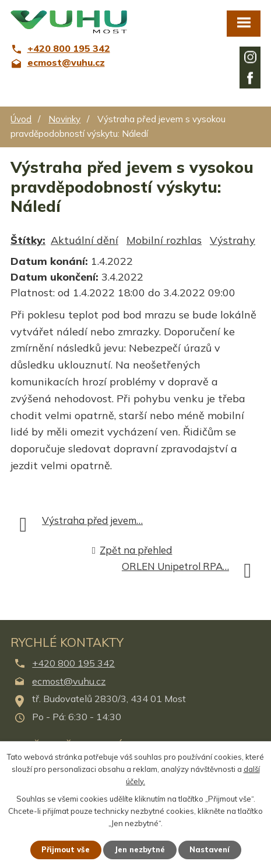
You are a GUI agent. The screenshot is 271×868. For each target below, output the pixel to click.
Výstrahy (233, 240)
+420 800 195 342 (73, 663)
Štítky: (28, 240)
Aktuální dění (85, 240)
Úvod (21, 119)
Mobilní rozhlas (164, 240)
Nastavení (210, 849)
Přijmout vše (66, 849)
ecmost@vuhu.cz (69, 681)
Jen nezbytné (140, 849)
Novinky (64, 119)
